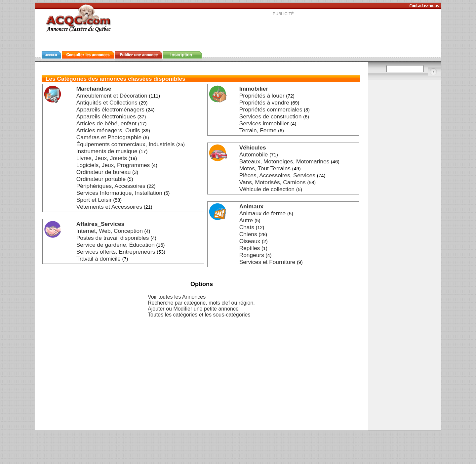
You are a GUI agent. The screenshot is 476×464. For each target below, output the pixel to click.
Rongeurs (252, 255)
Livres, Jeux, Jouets (102, 158)
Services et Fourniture (267, 262)
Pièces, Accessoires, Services (277, 175)
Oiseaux (250, 241)
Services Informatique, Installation (119, 193)
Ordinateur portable (101, 179)
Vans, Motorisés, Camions (273, 182)
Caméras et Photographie (109, 137)
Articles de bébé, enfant (106, 123)
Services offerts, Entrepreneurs (116, 252)
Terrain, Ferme (258, 130)
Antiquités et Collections (107, 103)
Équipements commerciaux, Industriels (126, 144)
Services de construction (271, 116)
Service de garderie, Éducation (116, 245)
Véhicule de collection (267, 189)
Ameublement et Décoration (112, 96)
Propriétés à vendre (264, 103)
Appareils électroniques (106, 116)
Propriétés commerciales (271, 109)
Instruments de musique (107, 151)
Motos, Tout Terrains (265, 168)
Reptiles (250, 248)
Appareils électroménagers (110, 109)
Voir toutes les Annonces (177, 297)
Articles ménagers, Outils (108, 130)
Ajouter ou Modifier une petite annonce (193, 309)
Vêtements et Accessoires (109, 207)
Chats (247, 227)
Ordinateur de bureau (104, 172)
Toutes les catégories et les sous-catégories (199, 315)
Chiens (248, 234)
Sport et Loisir (94, 200)
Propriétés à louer (262, 96)
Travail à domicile (99, 259)
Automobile (254, 154)
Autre (246, 220)
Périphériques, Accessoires (111, 186)
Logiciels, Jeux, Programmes (113, 165)
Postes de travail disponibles (113, 238)
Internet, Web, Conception (110, 231)
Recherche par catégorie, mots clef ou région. (201, 303)
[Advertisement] (283, 31)
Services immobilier (264, 123)
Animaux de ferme (263, 213)
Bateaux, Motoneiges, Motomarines (284, 161)
